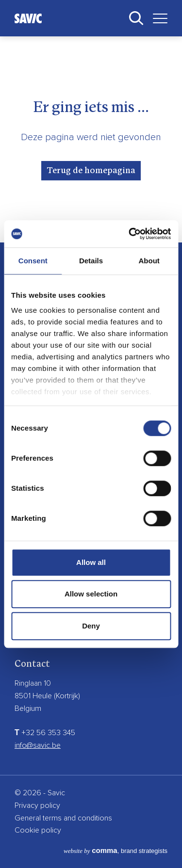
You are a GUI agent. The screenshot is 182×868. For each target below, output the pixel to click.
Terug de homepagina (91, 171)
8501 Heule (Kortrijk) (47, 696)
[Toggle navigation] (157, 18)
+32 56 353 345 (45, 733)
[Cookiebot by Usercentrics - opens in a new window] (130, 234)
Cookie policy (38, 830)
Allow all (91, 562)
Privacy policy (37, 805)
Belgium (28, 708)
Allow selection (91, 594)
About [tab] (149, 261)
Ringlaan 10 (33, 683)
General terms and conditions (63, 818)
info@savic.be (38, 745)
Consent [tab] (33, 261)
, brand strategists (116, 851)
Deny (91, 626)
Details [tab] (91, 261)
